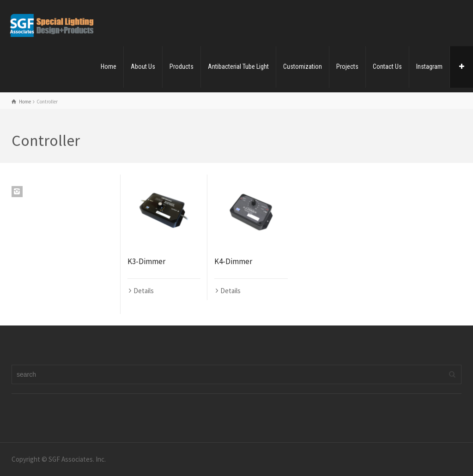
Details (144, 291)
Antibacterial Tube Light (238, 66)
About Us (143, 66)
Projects (347, 66)
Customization (303, 66)
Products (182, 66)
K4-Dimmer (233, 261)
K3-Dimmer (146, 261)
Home (109, 66)
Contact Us (387, 66)
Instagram (429, 66)
